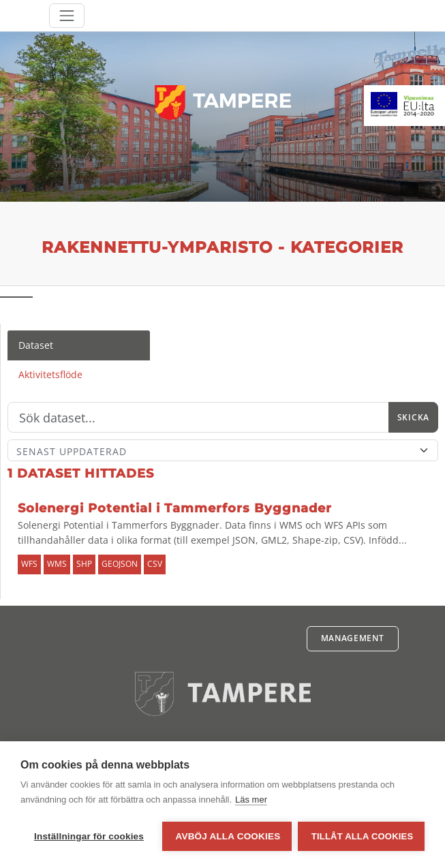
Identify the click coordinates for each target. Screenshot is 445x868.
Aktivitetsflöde (50, 374)
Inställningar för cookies (89, 836)
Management (353, 638)
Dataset (36, 345)
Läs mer (251, 800)
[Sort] (223, 450)
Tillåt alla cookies (362, 836)
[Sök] (198, 418)
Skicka (413, 417)
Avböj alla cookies (228, 836)
